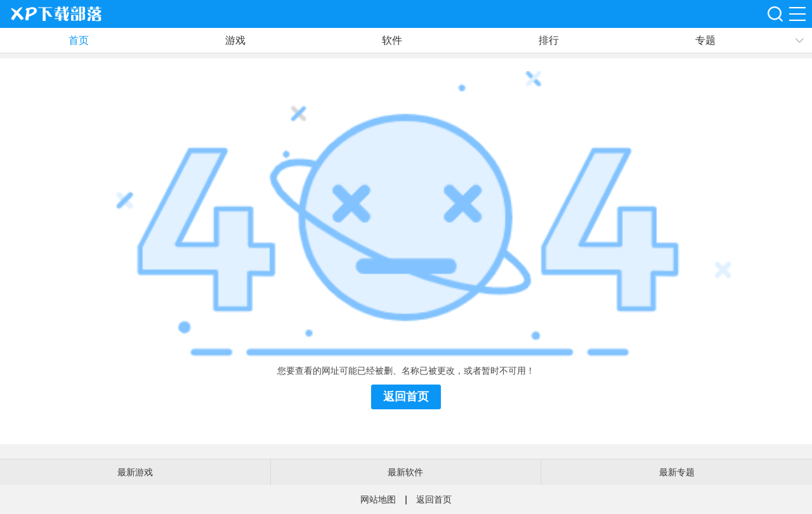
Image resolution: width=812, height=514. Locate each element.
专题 (705, 40)
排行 (549, 40)
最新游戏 (135, 472)
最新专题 (677, 472)
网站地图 (378, 499)
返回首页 (406, 397)
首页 (79, 40)
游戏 (235, 40)
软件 (392, 40)
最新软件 (405, 472)
